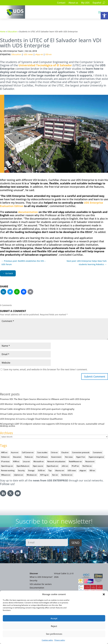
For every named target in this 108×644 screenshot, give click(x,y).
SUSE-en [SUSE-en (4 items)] (41, 470)
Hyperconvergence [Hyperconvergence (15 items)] (96, 457)
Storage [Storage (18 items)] (31, 470)
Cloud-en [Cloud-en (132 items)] (65, 452)
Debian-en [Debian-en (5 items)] (5, 457)
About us (73, 3)
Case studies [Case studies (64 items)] (42, 452)
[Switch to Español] (97, 3)
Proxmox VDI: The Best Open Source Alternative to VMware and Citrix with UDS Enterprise (45, 399)
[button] (104, 16)
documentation (28, 212)
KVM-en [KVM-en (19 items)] (16, 461)
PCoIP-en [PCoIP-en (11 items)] (75, 466)
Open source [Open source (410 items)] (38, 466)
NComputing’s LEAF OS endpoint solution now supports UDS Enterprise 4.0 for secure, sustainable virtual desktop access (52, 425)
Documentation (37, 588)
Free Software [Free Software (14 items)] (42, 457)
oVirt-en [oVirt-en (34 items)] (65, 466)
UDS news (28, 54)
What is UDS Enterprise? (41, 577)
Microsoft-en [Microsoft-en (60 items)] (39, 461)
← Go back (8, 273)
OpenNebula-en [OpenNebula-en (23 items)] (23, 466)
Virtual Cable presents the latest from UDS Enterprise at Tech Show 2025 (36, 414)
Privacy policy (60, 640)
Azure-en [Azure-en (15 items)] (15, 452)
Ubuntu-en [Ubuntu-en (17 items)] (60, 470)
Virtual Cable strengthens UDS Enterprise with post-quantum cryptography (37, 409)
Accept (54, 618)
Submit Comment (95, 377)
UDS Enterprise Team (13, 51)
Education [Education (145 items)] (17, 457)
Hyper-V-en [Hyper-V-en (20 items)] (81, 457)
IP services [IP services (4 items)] (5, 461)
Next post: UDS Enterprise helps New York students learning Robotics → (87, 263)
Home (3, 32)
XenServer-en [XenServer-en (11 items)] (67, 475)
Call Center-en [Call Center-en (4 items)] (28, 452)
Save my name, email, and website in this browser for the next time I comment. (45, 369)
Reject (54, 626)
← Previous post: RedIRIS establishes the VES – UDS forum (23, 263)
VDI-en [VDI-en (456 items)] (92, 470)
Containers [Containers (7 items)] (97, 452)
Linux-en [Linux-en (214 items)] (26, 461)
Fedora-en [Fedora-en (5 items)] (29, 457)
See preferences (54, 634)
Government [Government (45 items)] (56, 457)
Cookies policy (47, 640)
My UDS (85, 3)
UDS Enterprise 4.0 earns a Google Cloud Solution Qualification (31, 419)
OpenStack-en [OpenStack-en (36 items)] (52, 466)
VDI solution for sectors (41, 584)
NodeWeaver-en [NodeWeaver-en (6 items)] (75, 461)
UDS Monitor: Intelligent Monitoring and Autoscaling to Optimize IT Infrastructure (40, 404)
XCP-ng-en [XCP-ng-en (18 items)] (44, 475)
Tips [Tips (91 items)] (50, 470)
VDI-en (48, 54)
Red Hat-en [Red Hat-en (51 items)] (87, 466)
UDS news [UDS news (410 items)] (72, 470)
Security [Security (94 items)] (21, 470)
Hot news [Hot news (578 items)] (69, 457)
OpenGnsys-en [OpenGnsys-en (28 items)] (7, 466)
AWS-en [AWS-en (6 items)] (4, 452)
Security (33, 580)
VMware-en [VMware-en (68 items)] (6, 475)
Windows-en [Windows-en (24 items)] (32, 475)
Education (12, 32)
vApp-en (39, 54)
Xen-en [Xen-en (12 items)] (55, 475)
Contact (61, 3)
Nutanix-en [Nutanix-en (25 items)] (90, 461)
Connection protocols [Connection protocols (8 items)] (81, 452)
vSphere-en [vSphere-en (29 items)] (19, 475)
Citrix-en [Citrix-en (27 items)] (54, 452)
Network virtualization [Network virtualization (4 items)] (56, 461)
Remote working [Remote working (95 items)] (8, 470)
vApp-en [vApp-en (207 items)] (83, 470)
